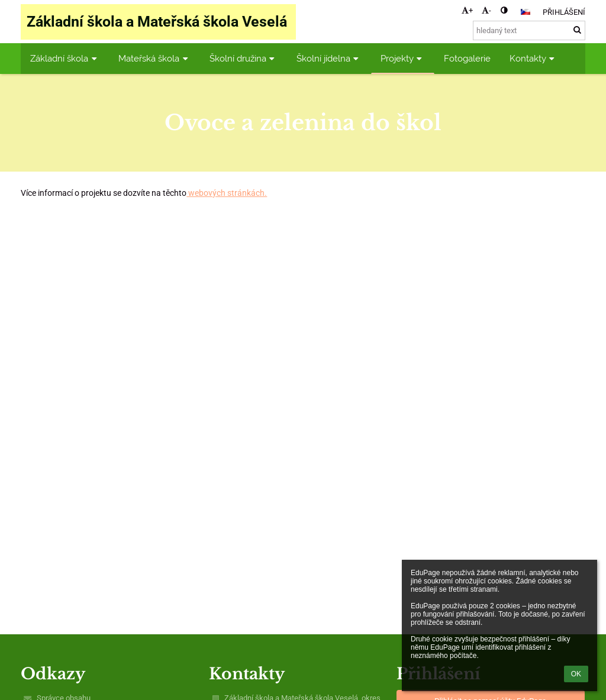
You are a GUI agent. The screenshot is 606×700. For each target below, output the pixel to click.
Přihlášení (564, 12)
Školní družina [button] (244, 58)
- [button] (486, 10)
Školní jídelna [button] (329, 58)
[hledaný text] (529, 30)
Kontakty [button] (534, 58)
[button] (526, 12)
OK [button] (576, 674)
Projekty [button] (403, 58)
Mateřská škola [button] (154, 58)
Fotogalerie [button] (467, 58)
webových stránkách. (227, 193)
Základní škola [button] (65, 58)
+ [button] (467, 10)
